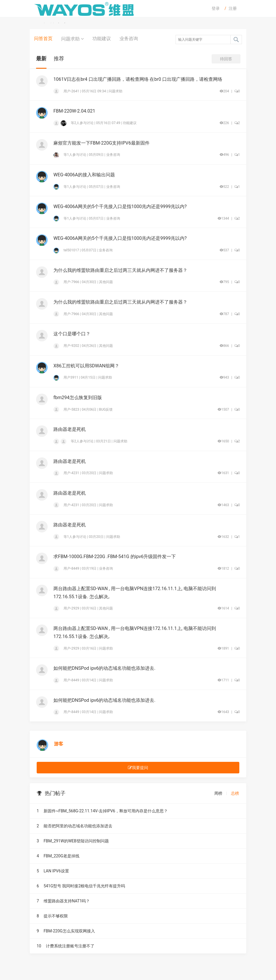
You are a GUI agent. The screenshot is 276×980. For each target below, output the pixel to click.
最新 (41, 58)
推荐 (59, 58)
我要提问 (138, 768)
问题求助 (72, 39)
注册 (233, 8)
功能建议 (102, 39)
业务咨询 (129, 39)
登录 (216, 8)
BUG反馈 (106, 409)
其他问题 (106, 282)
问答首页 (43, 39)
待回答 (226, 59)
